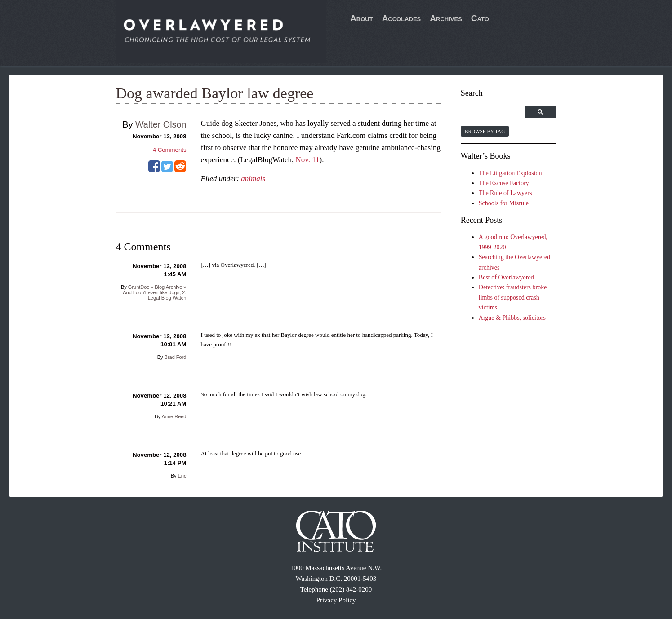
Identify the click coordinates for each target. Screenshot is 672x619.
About (362, 18)
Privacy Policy (336, 600)
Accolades (402, 18)
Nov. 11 (308, 160)
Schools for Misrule (504, 203)
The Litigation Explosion (510, 173)
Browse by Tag (485, 131)
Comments (170, 150)
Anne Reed (174, 416)
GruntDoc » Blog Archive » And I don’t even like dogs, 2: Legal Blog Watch (154, 292)
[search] (494, 113)
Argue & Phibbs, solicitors (512, 318)
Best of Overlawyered (506, 277)
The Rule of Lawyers (505, 193)
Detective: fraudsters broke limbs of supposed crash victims (513, 297)
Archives (446, 18)
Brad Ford (176, 357)
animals (253, 179)
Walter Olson (161, 124)
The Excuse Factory (504, 183)
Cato (480, 18)
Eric (182, 476)
